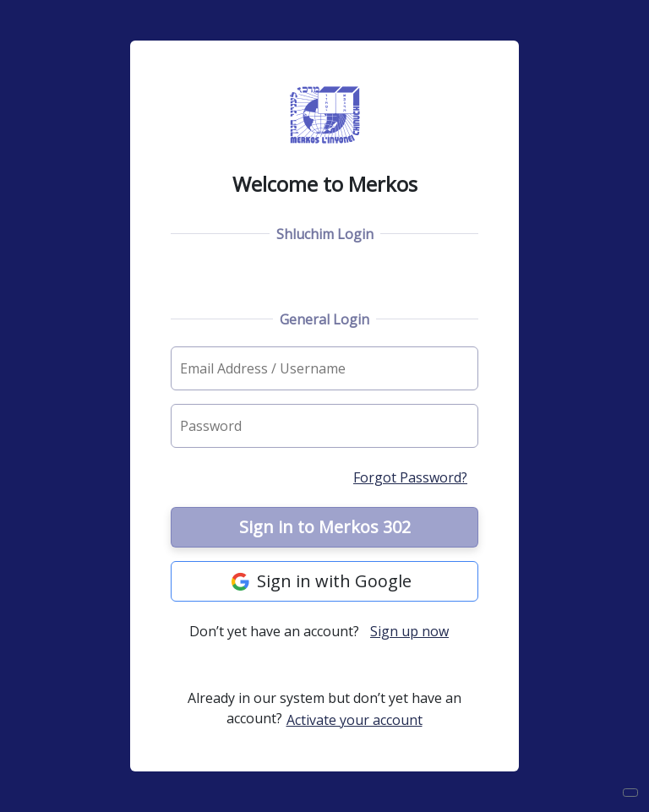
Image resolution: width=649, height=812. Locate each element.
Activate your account (354, 720)
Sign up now (409, 631)
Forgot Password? (410, 477)
